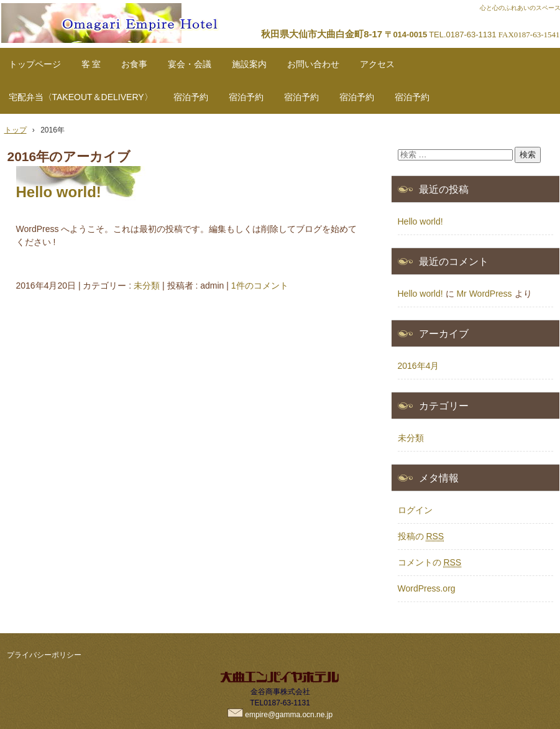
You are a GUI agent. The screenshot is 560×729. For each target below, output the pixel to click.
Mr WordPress (484, 294)
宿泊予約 (191, 97)
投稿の (421, 536)
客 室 (91, 64)
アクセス (377, 64)
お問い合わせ (313, 64)
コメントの (430, 563)
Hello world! (59, 192)
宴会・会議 (190, 64)
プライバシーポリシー (44, 655)
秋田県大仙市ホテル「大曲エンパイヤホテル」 (139, 20)
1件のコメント (260, 286)
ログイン (415, 510)
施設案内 (249, 64)
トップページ (35, 64)
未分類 (147, 286)
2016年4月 (419, 366)
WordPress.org (427, 588)
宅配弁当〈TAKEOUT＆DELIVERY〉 (81, 97)
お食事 (134, 64)
